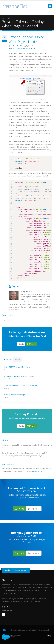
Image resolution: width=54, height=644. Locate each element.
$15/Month (31, 426)
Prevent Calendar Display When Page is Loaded (26, 39)
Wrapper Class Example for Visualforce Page (19, 376)
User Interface (30, 48)
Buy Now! (19, 509)
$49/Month (31, 344)
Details (21, 344)
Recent (18, 360)
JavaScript (22, 48)
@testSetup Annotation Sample (15, 395)
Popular (7, 360)
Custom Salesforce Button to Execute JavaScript (20, 385)
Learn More (34, 509)
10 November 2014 (17, 46)
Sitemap (49, 636)
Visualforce (14, 48)
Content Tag (8, 321)
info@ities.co (8, 611)
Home (4, 18)
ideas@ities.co (37, 471)
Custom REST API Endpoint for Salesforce (18, 367)
